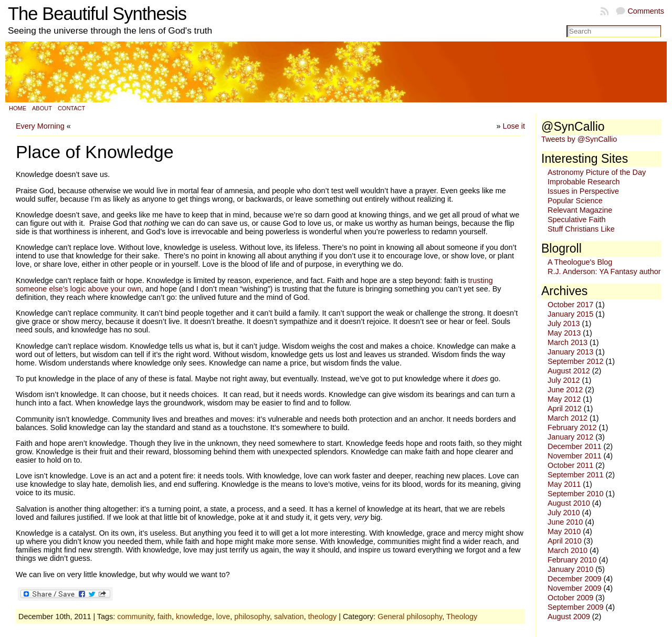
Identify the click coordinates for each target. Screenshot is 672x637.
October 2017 (570, 305)
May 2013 (564, 333)
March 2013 (568, 342)
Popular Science (575, 201)
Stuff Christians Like (581, 229)
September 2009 (575, 607)
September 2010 (575, 494)
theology (322, 617)
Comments (646, 11)
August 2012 (569, 371)
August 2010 (569, 503)
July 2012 (564, 380)
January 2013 (570, 352)
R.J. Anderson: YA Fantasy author (604, 271)
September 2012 (575, 361)
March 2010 (568, 550)
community (135, 617)
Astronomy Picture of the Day (597, 172)
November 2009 (574, 588)
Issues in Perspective (583, 191)
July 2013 (564, 323)
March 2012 (568, 418)
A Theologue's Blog (580, 262)
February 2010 (572, 560)
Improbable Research (584, 182)
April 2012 (565, 409)
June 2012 (565, 390)
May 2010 (564, 531)
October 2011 (570, 465)
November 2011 (574, 456)
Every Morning (40, 126)
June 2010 (565, 522)
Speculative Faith (576, 220)
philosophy (252, 617)
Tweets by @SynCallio (579, 139)
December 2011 (574, 446)
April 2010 (565, 541)
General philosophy (410, 617)
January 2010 (570, 569)
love (223, 617)
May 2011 (564, 484)
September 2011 (575, 475)
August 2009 (569, 617)
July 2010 (564, 513)
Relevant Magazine (580, 210)
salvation (289, 617)
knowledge (194, 617)
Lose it (514, 126)
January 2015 (570, 314)
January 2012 (570, 437)
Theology (462, 617)
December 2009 (574, 579)
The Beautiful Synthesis (97, 14)
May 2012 (564, 399)
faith (165, 617)
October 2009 (570, 598)
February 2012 (572, 427)
